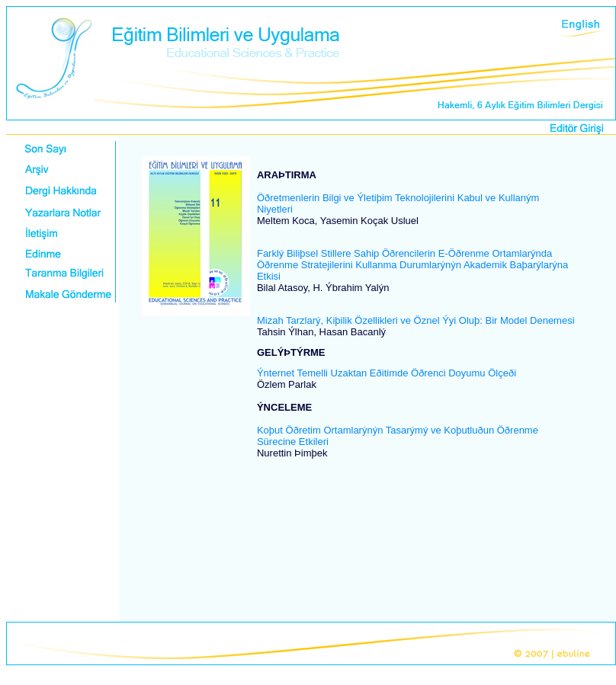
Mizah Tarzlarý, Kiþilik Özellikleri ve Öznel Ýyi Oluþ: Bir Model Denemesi (416, 320)
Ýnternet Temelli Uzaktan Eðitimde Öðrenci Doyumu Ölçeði (387, 373)
